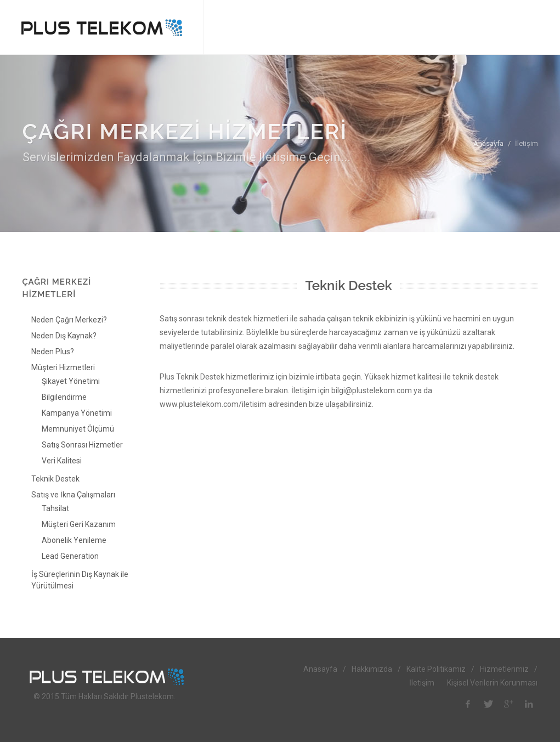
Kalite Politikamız (436, 669)
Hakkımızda (372, 669)
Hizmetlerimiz (504, 669)
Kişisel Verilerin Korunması (492, 683)
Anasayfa (488, 143)
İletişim (422, 683)
